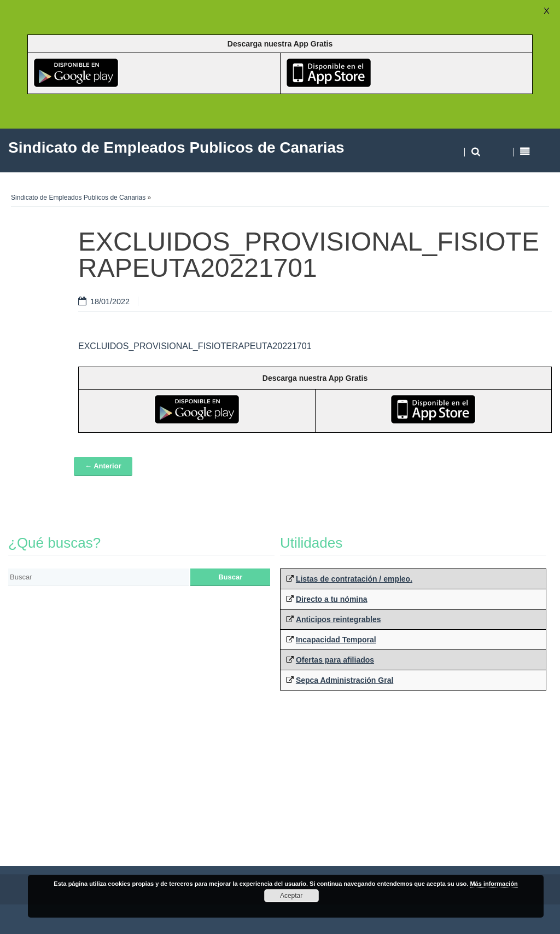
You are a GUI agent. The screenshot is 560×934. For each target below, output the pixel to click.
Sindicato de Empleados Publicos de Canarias (78, 198)
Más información (494, 884)
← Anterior (103, 466)
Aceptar (291, 896)
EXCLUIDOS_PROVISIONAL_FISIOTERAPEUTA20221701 (195, 346)
